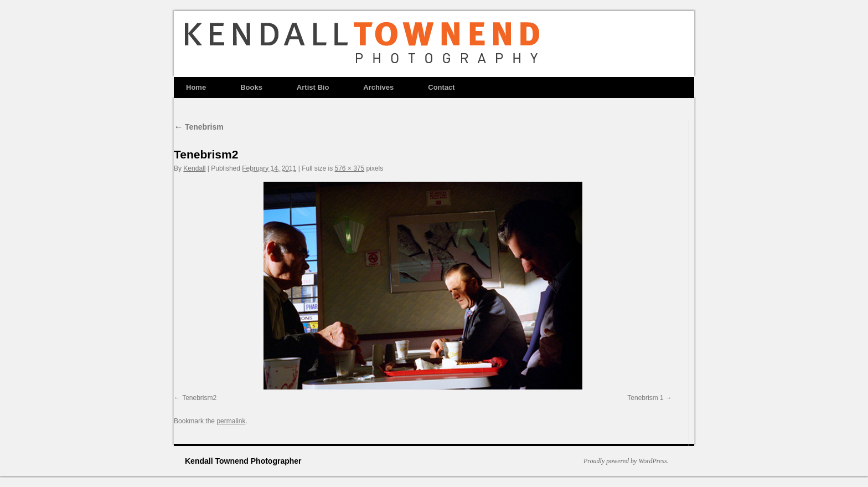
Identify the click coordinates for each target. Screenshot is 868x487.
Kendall (194, 168)
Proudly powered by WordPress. (626, 461)
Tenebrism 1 (645, 398)
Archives (378, 87)
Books (251, 87)
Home (196, 87)
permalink (231, 421)
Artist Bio (313, 87)
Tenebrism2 (199, 398)
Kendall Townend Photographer (243, 461)
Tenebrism (199, 127)
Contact (441, 87)
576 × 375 (349, 168)
